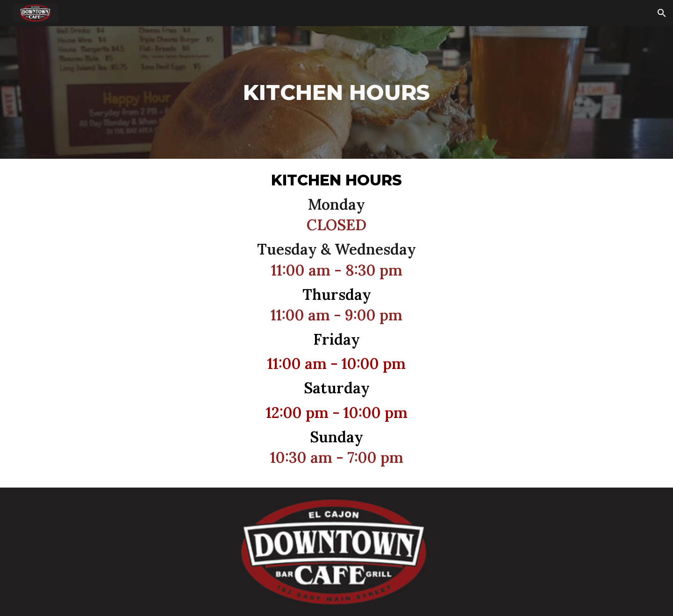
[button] (662, 13)
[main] (337, 92)
